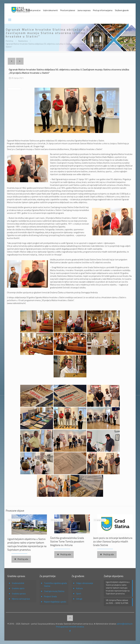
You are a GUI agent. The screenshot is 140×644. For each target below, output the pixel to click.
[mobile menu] (10, 20)
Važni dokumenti (50, 10)
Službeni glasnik (122, 10)
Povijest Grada (50, 596)
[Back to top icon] (70, 618)
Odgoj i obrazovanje (85, 583)
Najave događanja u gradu (55, 602)
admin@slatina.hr (125, 624)
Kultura (79, 588)
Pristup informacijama (103, 10)
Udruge (79, 599)
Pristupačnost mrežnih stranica (70, 627)
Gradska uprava (19, 594)
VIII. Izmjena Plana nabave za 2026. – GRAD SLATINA (117, 602)
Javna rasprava (84, 10)
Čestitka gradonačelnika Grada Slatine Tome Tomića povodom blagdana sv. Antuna (67, 541)
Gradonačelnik (18, 583)
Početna (20, 10)
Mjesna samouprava (21, 599)
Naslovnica (23, 41)
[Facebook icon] (70, 631)
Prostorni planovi (68, 10)
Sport (79, 594)
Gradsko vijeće (18, 588)
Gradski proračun (33, 10)
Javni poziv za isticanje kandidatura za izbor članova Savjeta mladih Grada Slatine (113, 541)
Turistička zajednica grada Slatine (55, 585)
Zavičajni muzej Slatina (54, 591)
